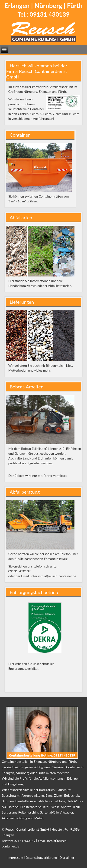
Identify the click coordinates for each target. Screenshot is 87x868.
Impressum (15, 857)
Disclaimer (67, 857)
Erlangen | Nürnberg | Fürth (43, 6)
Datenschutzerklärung (41, 857)
